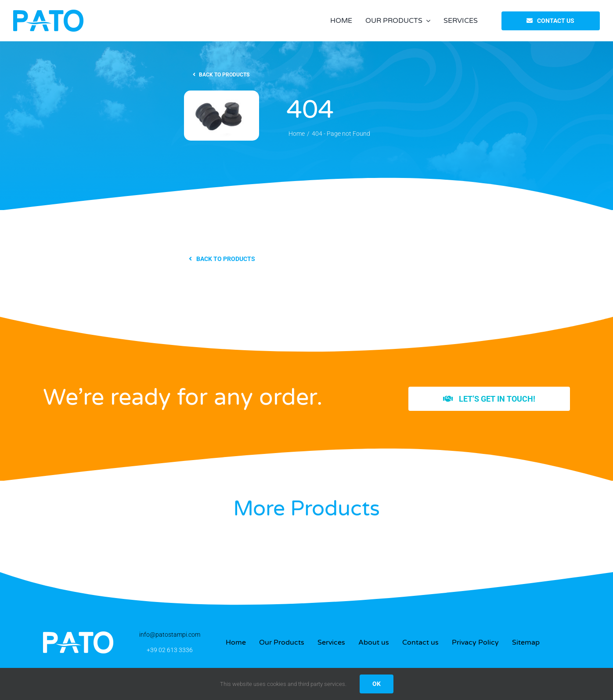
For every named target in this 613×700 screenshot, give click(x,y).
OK (377, 684)
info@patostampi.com (170, 635)
